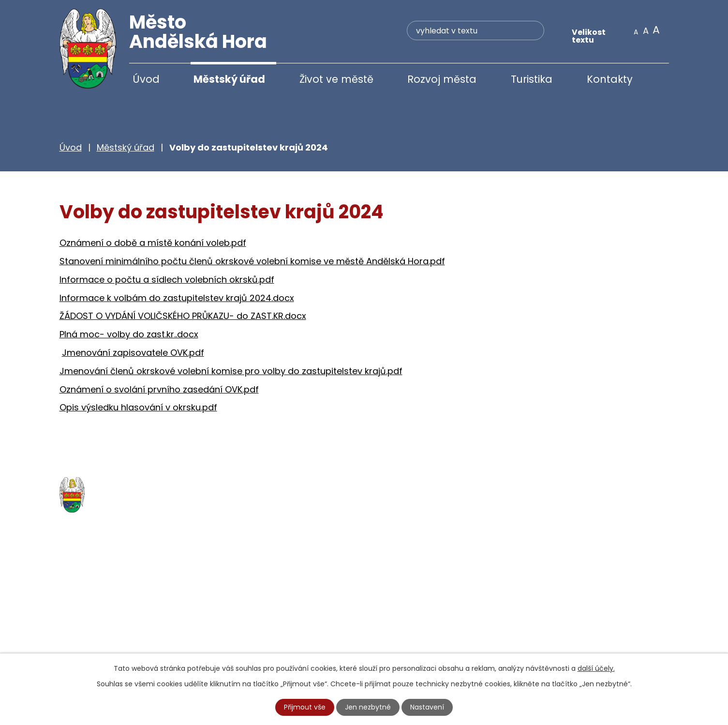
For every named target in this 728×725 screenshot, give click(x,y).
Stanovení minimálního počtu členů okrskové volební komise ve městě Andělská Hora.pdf (252, 262)
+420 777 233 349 (119, 627)
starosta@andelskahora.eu (138, 647)
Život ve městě (336, 79)
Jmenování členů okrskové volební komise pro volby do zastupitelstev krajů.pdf (231, 372)
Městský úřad (229, 79)
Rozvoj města (442, 79)
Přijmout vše (305, 707)
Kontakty (610, 79)
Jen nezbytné (368, 707)
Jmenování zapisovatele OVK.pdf (133, 354)
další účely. (596, 668)
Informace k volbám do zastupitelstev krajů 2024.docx (177, 298)
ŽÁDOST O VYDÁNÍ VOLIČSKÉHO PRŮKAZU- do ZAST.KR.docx (183, 317)
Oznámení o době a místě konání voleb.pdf (153, 244)
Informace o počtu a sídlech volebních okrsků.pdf (167, 280)
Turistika (532, 79)
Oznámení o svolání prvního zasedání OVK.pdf (159, 390)
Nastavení (427, 707)
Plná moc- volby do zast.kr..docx (129, 335)
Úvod (146, 79)
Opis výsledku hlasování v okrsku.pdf (138, 408)
